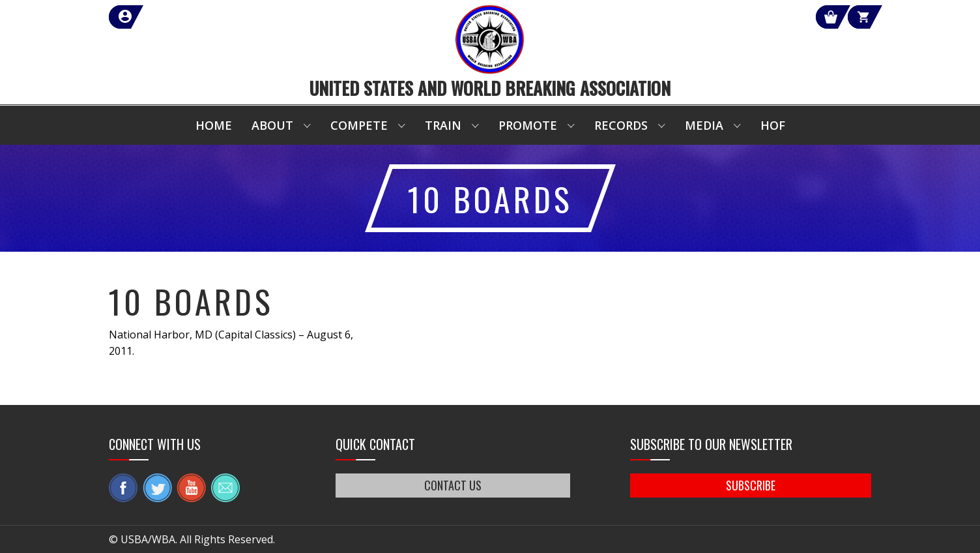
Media (704, 125)
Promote (528, 125)
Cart (847, 17)
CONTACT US (453, 485)
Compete (359, 125)
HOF (773, 125)
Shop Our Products (732, 17)
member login (172, 17)
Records (621, 125)
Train (443, 125)
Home (214, 125)
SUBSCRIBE (751, 485)
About (272, 125)
